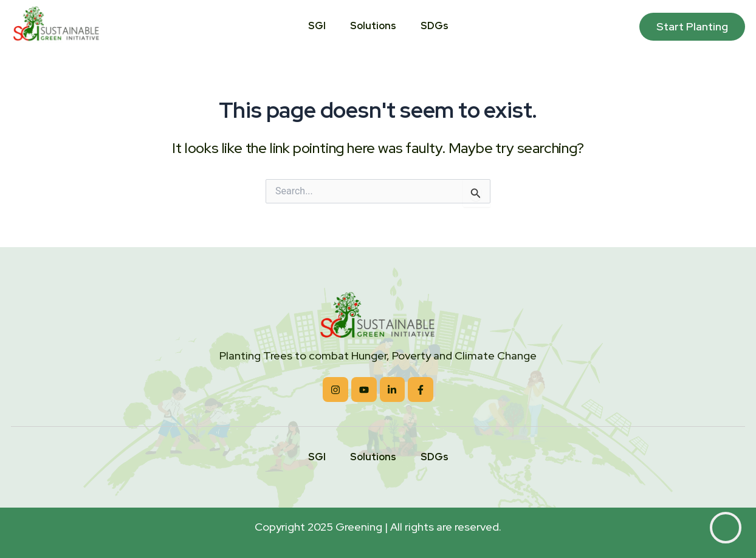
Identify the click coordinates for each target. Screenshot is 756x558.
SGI (317, 26)
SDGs (435, 26)
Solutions (373, 26)
